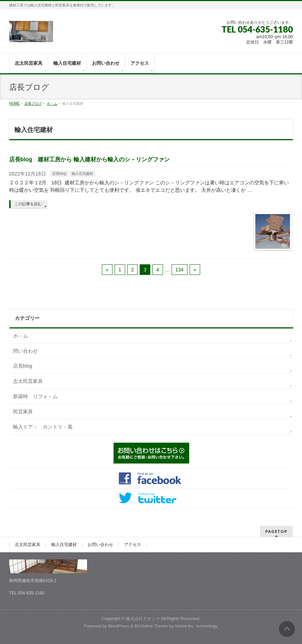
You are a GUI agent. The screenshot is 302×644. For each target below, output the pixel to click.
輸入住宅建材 (82, 174)
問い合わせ (25, 351)
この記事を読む (28, 204)
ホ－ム (21, 336)
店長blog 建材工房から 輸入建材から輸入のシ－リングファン (89, 159)
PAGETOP (276, 531)
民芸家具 (23, 412)
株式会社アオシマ (143, 619)
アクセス (133, 545)
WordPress (119, 626)
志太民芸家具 (28, 381)
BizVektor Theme (151, 626)
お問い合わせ (100, 545)
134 (179, 270)
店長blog (59, 174)
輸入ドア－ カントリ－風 (43, 427)
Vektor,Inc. (185, 626)
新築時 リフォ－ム (35, 396)
